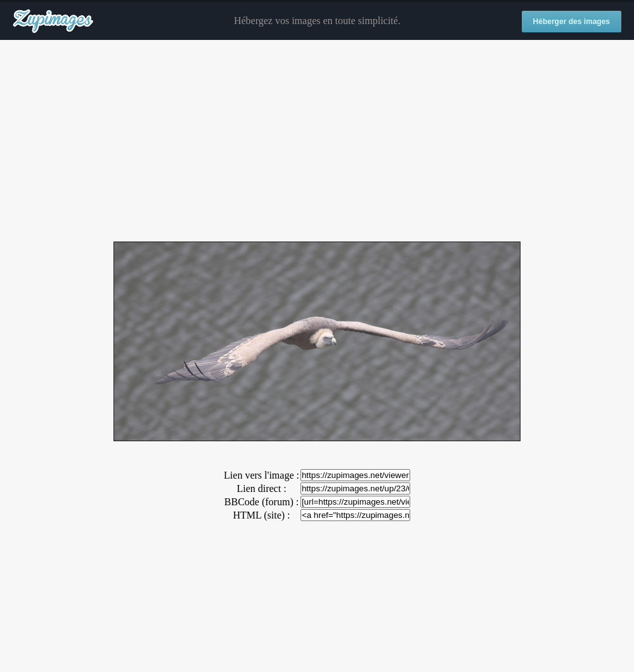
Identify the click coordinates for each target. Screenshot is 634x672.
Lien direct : (261, 488)
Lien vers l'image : (262, 475)
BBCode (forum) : (262, 502)
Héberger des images (572, 22)
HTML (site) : (261, 515)
